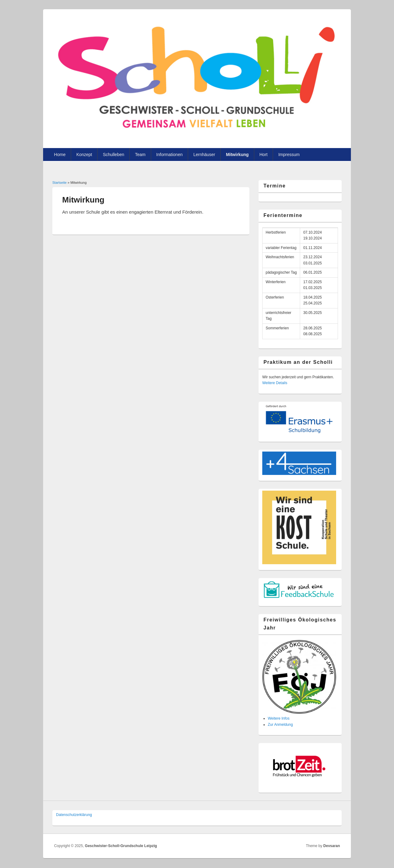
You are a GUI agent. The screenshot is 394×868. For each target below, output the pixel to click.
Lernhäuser (204, 155)
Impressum (289, 155)
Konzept (84, 155)
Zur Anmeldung (280, 725)
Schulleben (113, 155)
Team (140, 155)
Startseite (59, 183)
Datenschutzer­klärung (74, 815)
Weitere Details (275, 383)
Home (60, 155)
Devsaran (332, 846)
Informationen (170, 155)
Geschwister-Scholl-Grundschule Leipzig (121, 846)
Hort (263, 155)
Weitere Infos (279, 718)
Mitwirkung (237, 155)
